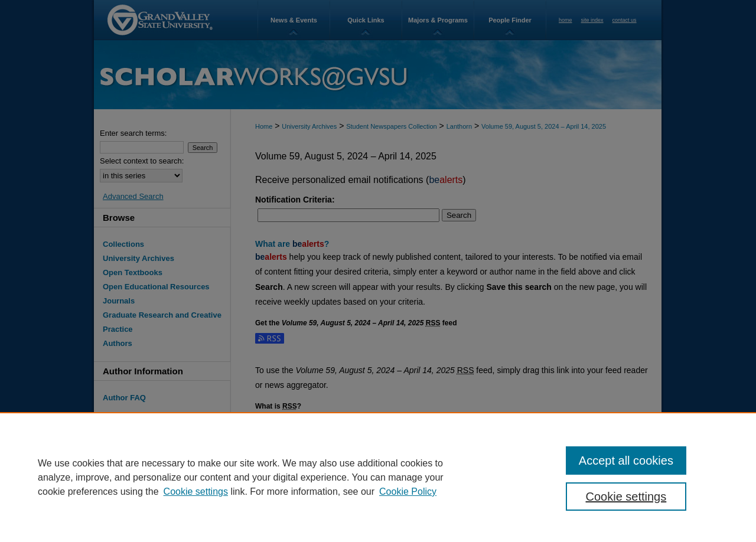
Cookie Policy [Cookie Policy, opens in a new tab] (408, 492)
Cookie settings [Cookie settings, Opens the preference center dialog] (626, 497)
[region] (378, 477)
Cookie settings (196, 492)
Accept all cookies (626, 461)
